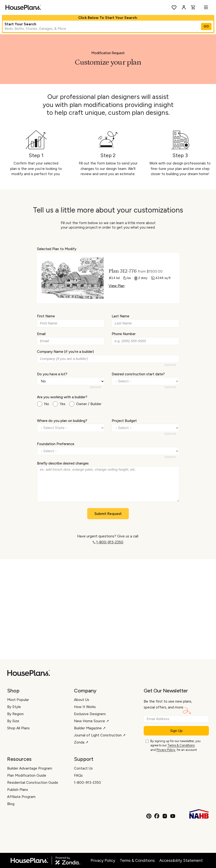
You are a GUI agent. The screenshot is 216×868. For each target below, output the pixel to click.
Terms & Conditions (181, 745)
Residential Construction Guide (33, 783)
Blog (11, 804)
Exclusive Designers (90, 714)
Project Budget (124, 421)
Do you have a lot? (52, 374)
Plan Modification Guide (27, 775)
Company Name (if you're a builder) (65, 352)
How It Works (85, 707)
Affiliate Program (21, 797)
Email (41, 334)
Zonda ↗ (81, 742)
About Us (82, 700)
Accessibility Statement (181, 860)
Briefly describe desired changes (63, 463)
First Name (46, 316)
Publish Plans (18, 790)
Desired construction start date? (138, 374)
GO (206, 26)
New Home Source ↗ (92, 721)
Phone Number (124, 334)
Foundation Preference (56, 444)
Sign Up (176, 731)
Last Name (120, 316)
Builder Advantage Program (30, 768)
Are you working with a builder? (62, 397)
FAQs (78, 775)
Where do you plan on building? (62, 421)
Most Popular (18, 700)
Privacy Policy (166, 750)
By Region (15, 714)
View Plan (116, 286)
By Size (13, 721)
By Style (14, 707)
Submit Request (108, 514)
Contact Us (83, 768)
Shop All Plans (18, 728)
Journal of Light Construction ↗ (100, 735)
